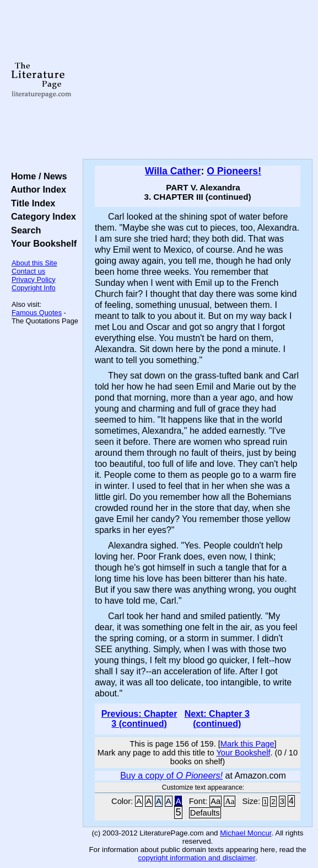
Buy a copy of (171, 776)
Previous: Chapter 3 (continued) (139, 719)
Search (23, 230)
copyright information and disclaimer (196, 858)
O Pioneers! (234, 171)
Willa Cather (173, 171)
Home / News (37, 176)
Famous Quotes (37, 313)
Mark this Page (247, 744)
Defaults (205, 813)
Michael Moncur (246, 833)
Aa (215, 801)
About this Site (34, 263)
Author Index (36, 189)
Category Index (41, 216)
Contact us (28, 271)
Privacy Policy (34, 279)
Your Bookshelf (41, 243)
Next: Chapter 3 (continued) (217, 719)
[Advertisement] (198, 80)
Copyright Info (34, 288)
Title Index (31, 203)
